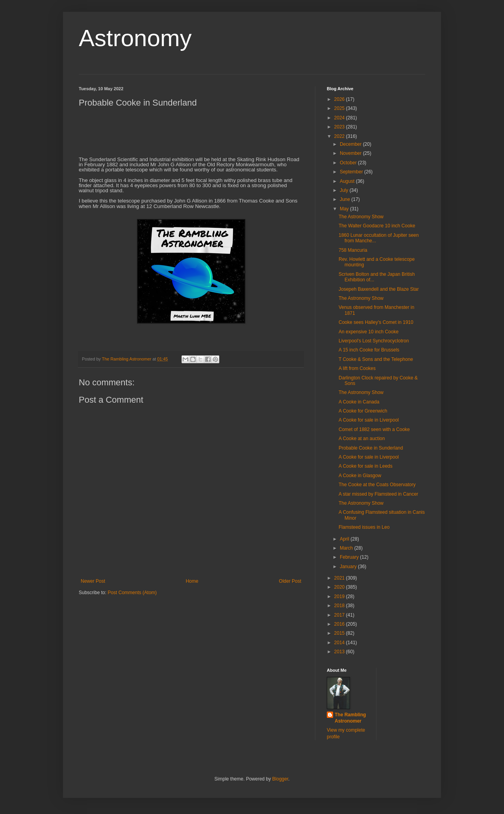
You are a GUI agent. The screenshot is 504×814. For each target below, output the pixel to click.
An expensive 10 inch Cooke (369, 332)
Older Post (290, 581)
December (351, 144)
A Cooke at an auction (362, 439)
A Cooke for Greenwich (363, 411)
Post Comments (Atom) (132, 593)
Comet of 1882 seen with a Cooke (374, 429)
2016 (340, 624)
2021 (340, 578)
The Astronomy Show (361, 217)
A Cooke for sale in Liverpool (369, 420)
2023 (340, 127)
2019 (340, 597)
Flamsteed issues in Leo (364, 527)
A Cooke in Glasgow (360, 476)
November (351, 153)
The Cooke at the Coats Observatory (377, 485)
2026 (340, 99)
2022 (340, 136)
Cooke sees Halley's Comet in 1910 (376, 322)
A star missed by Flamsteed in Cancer (378, 494)
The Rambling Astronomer (350, 718)
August (348, 181)
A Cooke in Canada (359, 402)
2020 (340, 587)
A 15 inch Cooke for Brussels (369, 350)
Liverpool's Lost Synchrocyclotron (374, 341)
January (349, 567)
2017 (340, 615)
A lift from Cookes (357, 368)
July (345, 190)
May (345, 209)
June (346, 199)
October (349, 163)
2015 (340, 633)
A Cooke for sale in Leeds (366, 466)
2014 (340, 643)
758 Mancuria (353, 250)
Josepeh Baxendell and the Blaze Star (379, 289)
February (350, 557)
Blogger (280, 779)
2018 (340, 606)
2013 (340, 652)
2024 (340, 118)
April (345, 539)
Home (192, 581)
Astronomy (135, 38)
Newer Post (93, 581)
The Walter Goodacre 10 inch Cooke (377, 226)
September (352, 172)
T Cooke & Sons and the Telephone (376, 359)
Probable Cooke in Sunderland (371, 448)
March (347, 548)
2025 (340, 108)
